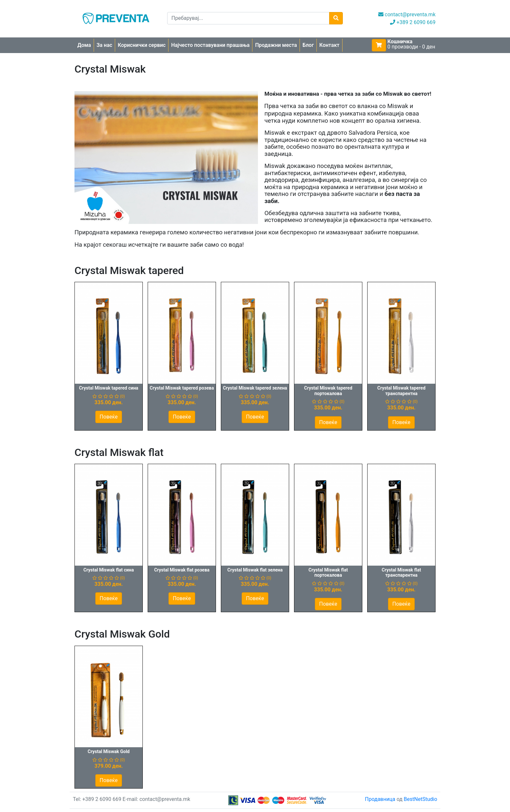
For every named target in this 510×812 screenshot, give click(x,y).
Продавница (380, 799)
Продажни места (276, 45)
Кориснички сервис (142, 45)
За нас (104, 45)
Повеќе (108, 417)
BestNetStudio (420, 799)
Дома (84, 45)
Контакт (329, 45)
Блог (308, 45)
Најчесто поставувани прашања (210, 45)
